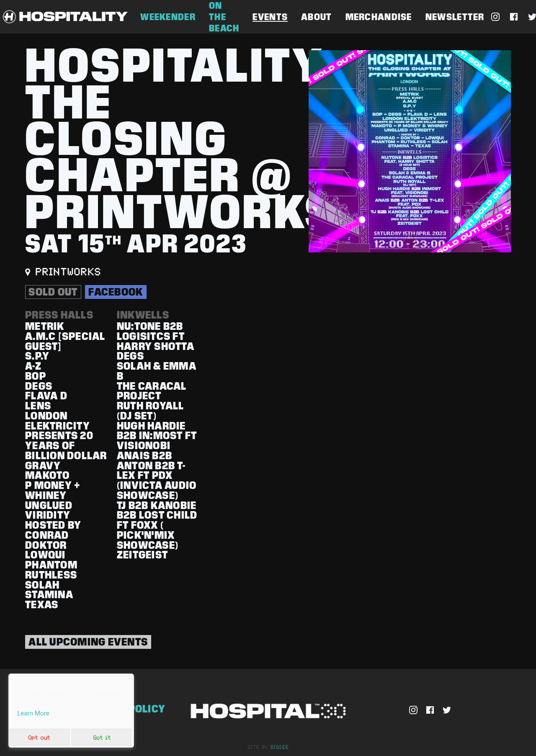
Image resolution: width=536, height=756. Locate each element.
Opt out (39, 737)
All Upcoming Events (88, 642)
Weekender (168, 17)
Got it (102, 737)
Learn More (33, 713)
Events (270, 17)
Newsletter (455, 17)
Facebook (116, 292)
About (316, 17)
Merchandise (379, 17)
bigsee (280, 747)
